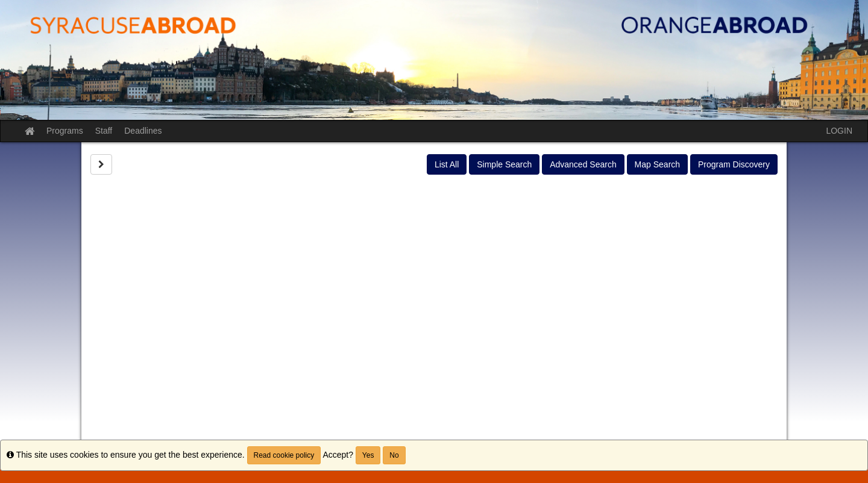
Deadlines (143, 131)
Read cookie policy (284, 455)
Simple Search (504, 164)
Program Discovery (734, 164)
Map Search (657, 164)
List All (447, 164)
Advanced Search (583, 164)
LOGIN (839, 131)
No (394, 455)
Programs (65, 131)
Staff (104, 131)
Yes (368, 455)
